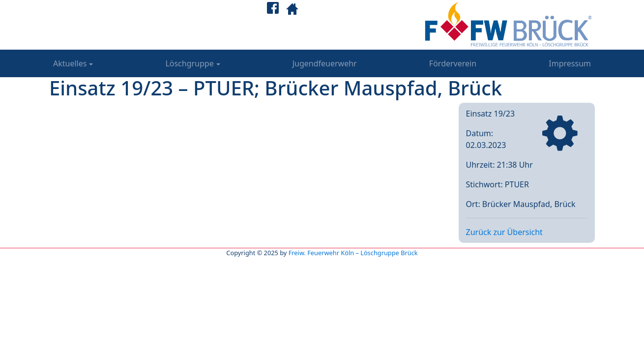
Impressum (570, 63)
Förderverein (453, 63)
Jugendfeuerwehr (325, 63)
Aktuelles (70, 63)
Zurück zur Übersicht (504, 232)
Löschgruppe (189, 63)
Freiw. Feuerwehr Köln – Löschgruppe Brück (353, 253)
